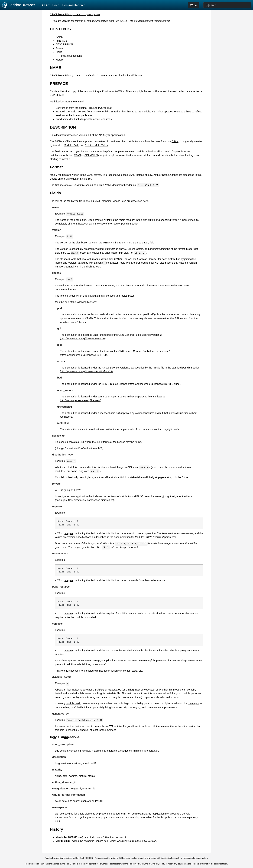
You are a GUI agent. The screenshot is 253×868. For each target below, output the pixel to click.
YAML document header (119, 185)
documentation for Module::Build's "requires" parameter (145, 537)
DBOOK (89, 858)
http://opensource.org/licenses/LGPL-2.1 (84, 355)
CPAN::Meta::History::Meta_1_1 (68, 14)
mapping (107, 201)
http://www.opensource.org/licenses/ (80, 400)
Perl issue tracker (137, 864)
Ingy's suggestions (72, 56)
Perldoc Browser (19, 5)
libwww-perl (119, 224)
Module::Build (100, 112)
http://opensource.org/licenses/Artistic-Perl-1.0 (87, 371)
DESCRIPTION (64, 44)
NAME (59, 37)
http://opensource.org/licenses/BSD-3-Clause (154, 384)
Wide (193, 5)
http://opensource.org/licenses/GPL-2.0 (83, 339)
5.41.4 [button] (43, 5)
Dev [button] (55, 5)
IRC (163, 864)
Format (60, 48)
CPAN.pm (194, 703)
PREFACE (61, 41)
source (90, 15)
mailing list (154, 864)
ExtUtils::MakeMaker (96, 145)
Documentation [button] (72, 5)
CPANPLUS (91, 155)
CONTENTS (60, 29)
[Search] (227, 5)
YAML (90, 175)
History (59, 60)
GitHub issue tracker (128, 858)
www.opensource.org (147, 413)
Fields (59, 52)
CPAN (97, 15)
